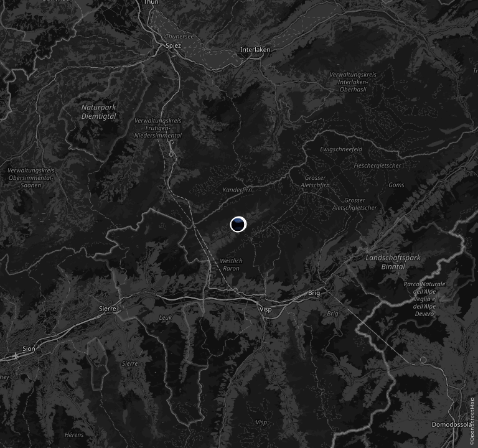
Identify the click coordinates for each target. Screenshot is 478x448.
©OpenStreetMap (472, 421)
